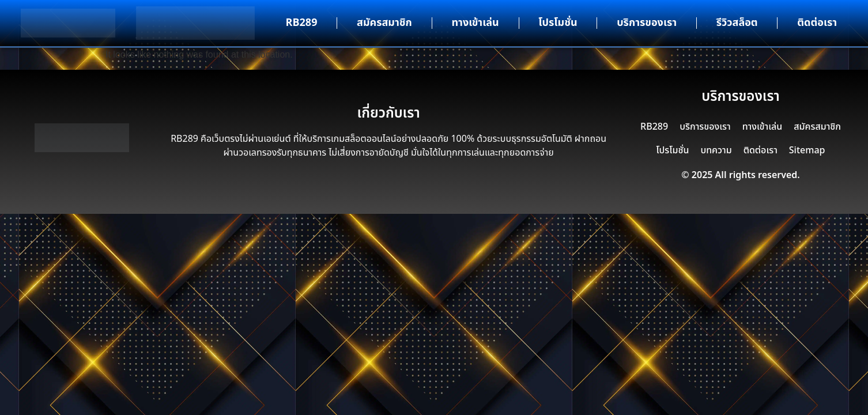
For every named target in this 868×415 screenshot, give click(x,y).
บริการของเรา (647, 23)
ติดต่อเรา (817, 23)
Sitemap (807, 150)
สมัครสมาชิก (384, 23)
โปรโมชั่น (558, 23)
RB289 (302, 23)
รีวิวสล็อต (737, 23)
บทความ (716, 150)
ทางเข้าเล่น (475, 23)
